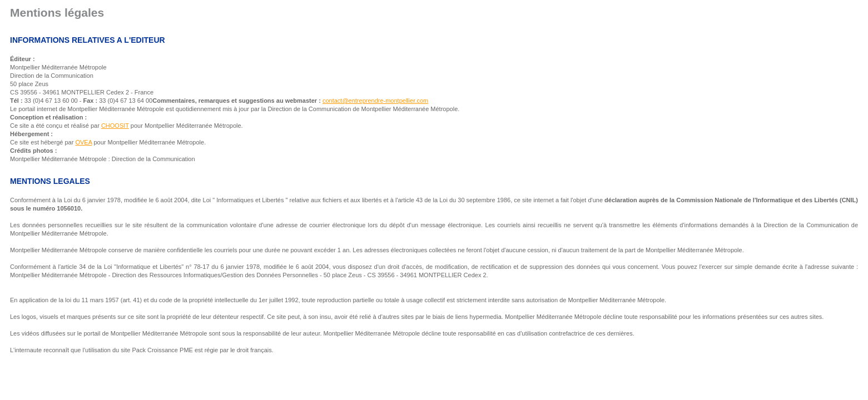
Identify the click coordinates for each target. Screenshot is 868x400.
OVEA (83, 142)
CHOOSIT (115, 126)
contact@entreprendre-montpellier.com (375, 101)
